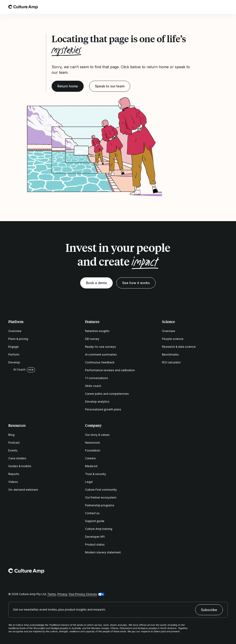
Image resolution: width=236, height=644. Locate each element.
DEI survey (92, 339)
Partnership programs (100, 505)
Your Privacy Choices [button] (83, 594)
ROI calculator (171, 362)
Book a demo (96, 283)
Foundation (93, 450)
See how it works (136, 283)
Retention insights (97, 331)
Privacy (62, 594)
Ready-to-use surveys (100, 347)
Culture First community (101, 490)
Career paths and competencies (107, 394)
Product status (95, 545)
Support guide (95, 521)
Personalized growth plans (103, 409)
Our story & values (97, 435)
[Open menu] (225, 7)
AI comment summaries (101, 355)
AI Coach (17, 370)
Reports (14, 474)
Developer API (95, 537)
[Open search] (212, 7)
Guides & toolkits (20, 466)
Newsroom (93, 443)
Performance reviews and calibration (110, 370)
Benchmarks (170, 355)
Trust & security (96, 474)
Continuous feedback (100, 362)
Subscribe (209, 610)
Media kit (91, 466)
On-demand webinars (23, 490)
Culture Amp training (99, 529)
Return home (68, 86)
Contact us (92, 513)
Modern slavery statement (103, 552)
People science (173, 339)
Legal (89, 482)
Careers (90, 458)
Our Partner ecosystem (101, 497)
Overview (15, 331)
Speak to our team (110, 86)
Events (13, 450)
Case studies (17, 458)
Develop (14, 362)
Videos (13, 482)
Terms (52, 594)
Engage (13, 347)
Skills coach (93, 386)
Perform (14, 355)
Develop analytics (97, 402)
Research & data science (179, 347)
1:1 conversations (97, 378)
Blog (11, 435)
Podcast (14, 443)
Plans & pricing (18, 339)
